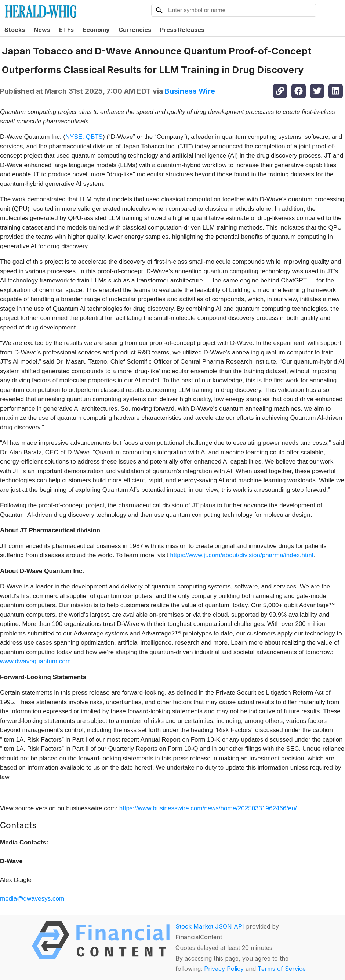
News (42, 30)
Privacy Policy (224, 969)
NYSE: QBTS (84, 137)
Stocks (15, 30)
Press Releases (182, 30)
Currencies (135, 30)
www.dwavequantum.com (35, 661)
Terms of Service (282, 969)
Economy (96, 30)
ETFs (66, 30)
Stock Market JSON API (210, 926)
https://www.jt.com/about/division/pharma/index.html (241, 555)
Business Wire (190, 91)
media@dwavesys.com (32, 899)
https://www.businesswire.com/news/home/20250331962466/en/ (208, 808)
